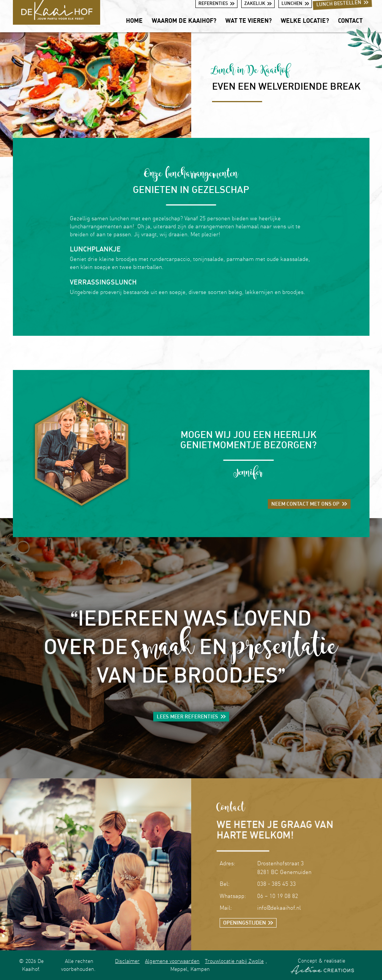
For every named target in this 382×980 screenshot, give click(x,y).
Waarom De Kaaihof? (184, 21)
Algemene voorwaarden (172, 961)
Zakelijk (258, 3)
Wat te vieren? (248, 21)
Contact (350, 21)
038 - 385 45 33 (277, 884)
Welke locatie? (305, 21)
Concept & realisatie (322, 966)
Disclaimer (127, 961)
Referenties (216, 3)
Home (134, 21)
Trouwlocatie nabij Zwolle (234, 961)
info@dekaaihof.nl (279, 908)
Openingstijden (248, 922)
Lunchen (295, 3)
